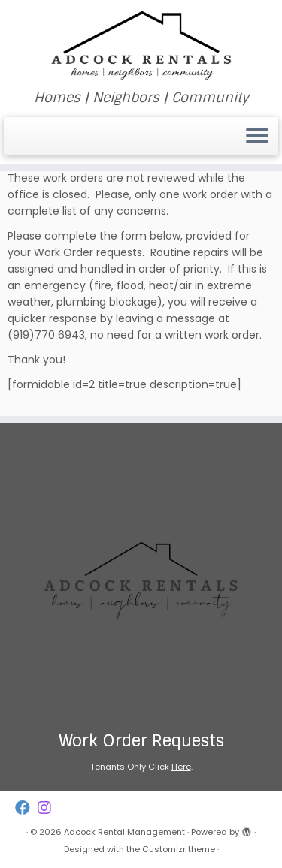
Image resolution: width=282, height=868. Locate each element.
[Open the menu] (257, 137)
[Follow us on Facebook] (26, 808)
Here (181, 767)
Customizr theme (179, 849)
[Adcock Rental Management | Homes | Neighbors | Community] (141, 45)
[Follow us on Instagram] (48, 808)
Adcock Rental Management (124, 832)
